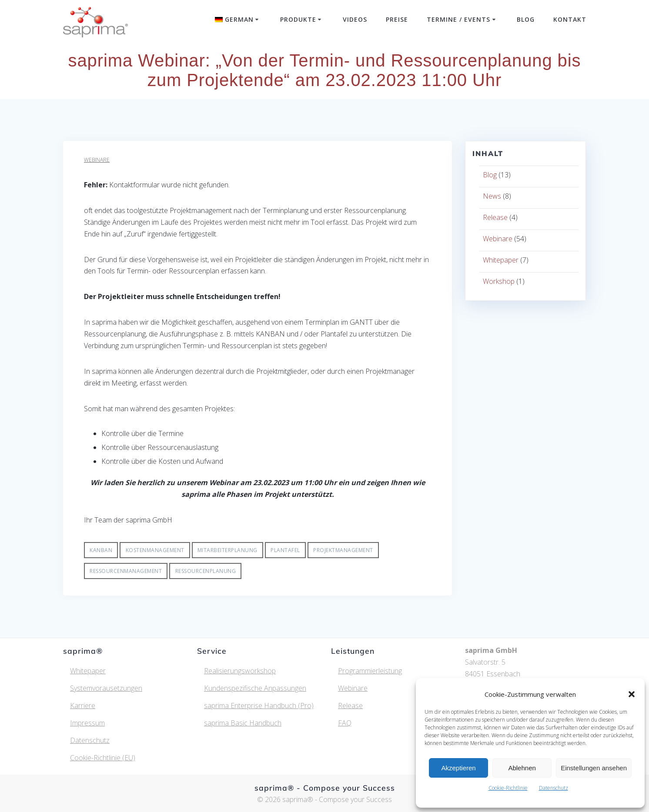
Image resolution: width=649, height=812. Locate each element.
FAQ (345, 723)
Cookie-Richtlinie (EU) (103, 758)
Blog (526, 19)
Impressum (87, 723)
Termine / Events (458, 19)
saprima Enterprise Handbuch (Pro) (259, 706)
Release (495, 217)
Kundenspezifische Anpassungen (255, 688)
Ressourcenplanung (206, 571)
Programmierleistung (370, 671)
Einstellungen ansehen (594, 768)
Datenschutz (554, 788)
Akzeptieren (458, 768)
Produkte (298, 19)
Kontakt (570, 19)
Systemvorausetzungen (106, 688)
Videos (355, 19)
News (492, 196)
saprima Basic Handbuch (243, 723)
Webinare (97, 160)
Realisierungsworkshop (240, 671)
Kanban (101, 550)
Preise (397, 19)
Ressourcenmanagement (126, 571)
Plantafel (285, 550)
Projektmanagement (343, 550)
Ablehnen (522, 768)
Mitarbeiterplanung (227, 550)
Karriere (83, 706)
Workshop (499, 281)
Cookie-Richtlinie (508, 788)
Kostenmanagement (155, 550)
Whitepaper (501, 260)
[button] (632, 694)
